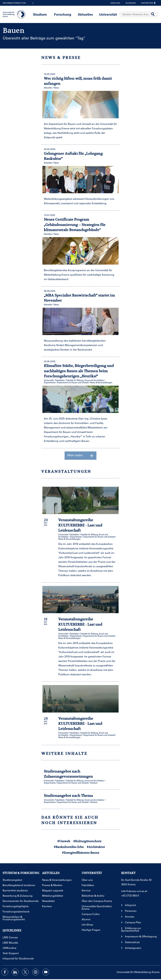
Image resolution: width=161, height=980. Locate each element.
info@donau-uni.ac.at (134, 891)
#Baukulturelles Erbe (69, 847)
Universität (108, 14)
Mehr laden (81, 456)
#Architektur (96, 847)
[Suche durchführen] (153, 14)
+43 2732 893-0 (130, 895)
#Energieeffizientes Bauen (81, 853)
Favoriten (147, 3)
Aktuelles (85, 14)
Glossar (129, 3)
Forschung (63, 14)
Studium (40, 14)
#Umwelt (64, 841)
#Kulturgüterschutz (87, 841)
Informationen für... (19, 3)
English (115, 3)
